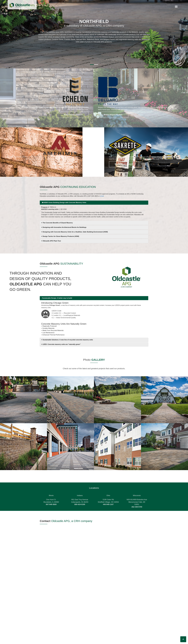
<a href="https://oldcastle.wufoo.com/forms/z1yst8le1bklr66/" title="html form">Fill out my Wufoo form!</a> (94, 583)
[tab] (94, 203)
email (102, 200)
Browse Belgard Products (113, 115)
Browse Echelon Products (73, 115)
